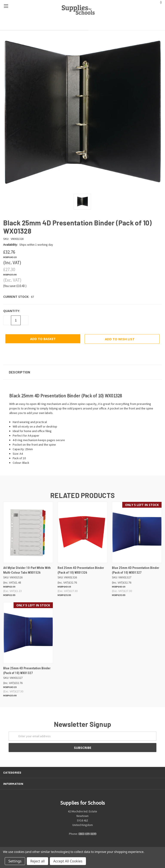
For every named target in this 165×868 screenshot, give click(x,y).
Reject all (37, 861)
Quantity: (12, 311)
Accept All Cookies (68, 861)
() (159, 2)
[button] (82, 372)
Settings (15, 861)
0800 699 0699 (87, 834)
